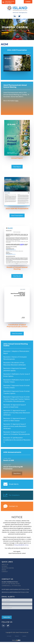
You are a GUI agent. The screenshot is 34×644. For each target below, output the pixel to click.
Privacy (17, 636)
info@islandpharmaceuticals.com (16, 589)
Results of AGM (9, 460)
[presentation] (12, 612)
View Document (17, 334)
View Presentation (17, 215)
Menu (28, 2)
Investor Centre (8, 568)
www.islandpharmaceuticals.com (16, 592)
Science (5, 566)
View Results (17, 276)
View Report (17, 167)
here (17, 101)
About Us (5, 564)
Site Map (9, 636)
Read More (17, 473)
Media (4, 570)
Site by (16, 640)
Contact (5, 572)
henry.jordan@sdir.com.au (21, 545)
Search (24, 636)
